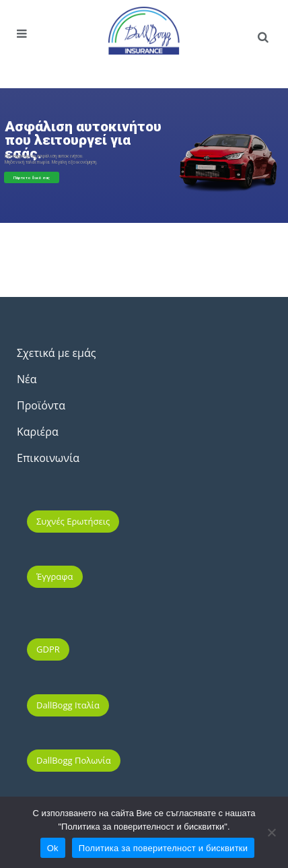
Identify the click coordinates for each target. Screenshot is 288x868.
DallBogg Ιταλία (68, 705)
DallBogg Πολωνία (74, 760)
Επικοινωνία (48, 458)
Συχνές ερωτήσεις (73, 521)
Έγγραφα (55, 576)
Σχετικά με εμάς (56, 353)
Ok (53, 848)
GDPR (48, 649)
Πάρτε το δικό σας (32, 177)
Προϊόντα (41, 405)
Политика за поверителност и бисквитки (163, 848)
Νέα (27, 379)
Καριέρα (38, 432)
